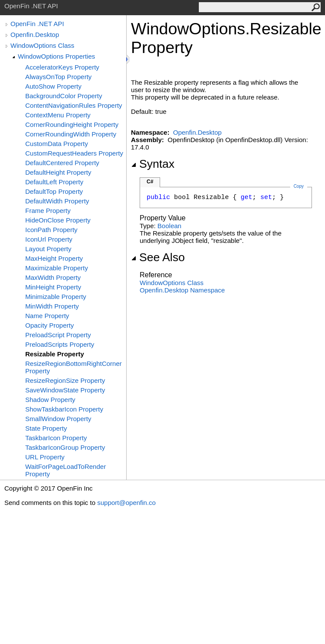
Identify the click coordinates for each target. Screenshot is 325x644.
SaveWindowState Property (65, 390)
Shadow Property (50, 400)
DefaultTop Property (54, 191)
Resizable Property (55, 354)
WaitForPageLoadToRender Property (65, 470)
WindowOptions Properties (57, 56)
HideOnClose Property (58, 220)
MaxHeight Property (54, 258)
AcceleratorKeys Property (62, 67)
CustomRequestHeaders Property (74, 153)
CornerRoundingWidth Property (71, 134)
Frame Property (48, 211)
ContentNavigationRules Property (74, 105)
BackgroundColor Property (64, 96)
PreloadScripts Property (60, 344)
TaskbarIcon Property (56, 438)
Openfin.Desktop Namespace (182, 290)
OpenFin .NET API (37, 24)
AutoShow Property (53, 86)
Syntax (153, 164)
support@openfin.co (126, 503)
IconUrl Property (49, 239)
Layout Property (48, 249)
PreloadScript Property (58, 335)
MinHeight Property (53, 287)
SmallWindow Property (58, 419)
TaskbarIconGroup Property (65, 447)
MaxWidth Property (53, 277)
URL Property (45, 457)
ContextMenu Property (58, 115)
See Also (158, 257)
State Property (46, 428)
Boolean (169, 226)
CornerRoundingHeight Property (72, 124)
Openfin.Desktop (35, 35)
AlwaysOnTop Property (59, 77)
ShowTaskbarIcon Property (64, 409)
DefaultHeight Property (58, 172)
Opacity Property (50, 325)
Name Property (47, 316)
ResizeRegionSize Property (65, 380)
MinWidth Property (52, 306)
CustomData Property (57, 144)
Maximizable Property (57, 268)
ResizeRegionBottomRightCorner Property (74, 367)
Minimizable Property (56, 297)
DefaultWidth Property (57, 201)
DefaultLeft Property (54, 182)
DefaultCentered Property (62, 163)
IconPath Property (51, 230)
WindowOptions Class (42, 45)
